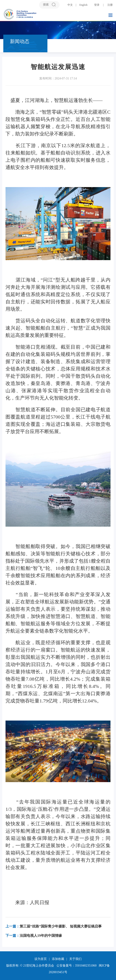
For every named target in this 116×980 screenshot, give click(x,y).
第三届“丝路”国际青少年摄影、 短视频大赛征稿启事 (54, 926)
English (83, 5)
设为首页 (41, 959)
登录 (97, 5)
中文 (70, 5)
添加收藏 (58, 959)
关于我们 (75, 959)
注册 (110, 5)
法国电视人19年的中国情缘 (34, 936)
